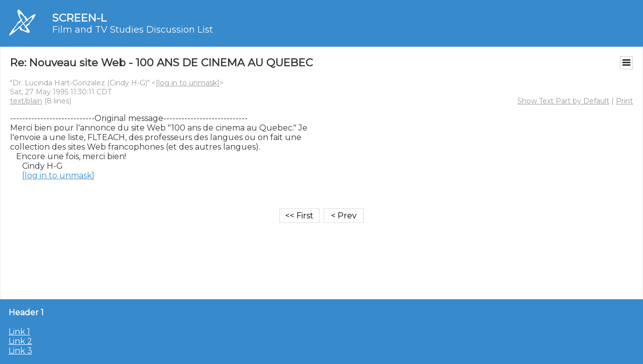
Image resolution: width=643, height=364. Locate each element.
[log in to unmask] (188, 83)
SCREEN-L (79, 18)
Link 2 (20, 341)
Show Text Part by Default (563, 101)
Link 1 (19, 332)
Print (624, 101)
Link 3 (20, 351)
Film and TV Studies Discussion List (133, 30)
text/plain (26, 101)
